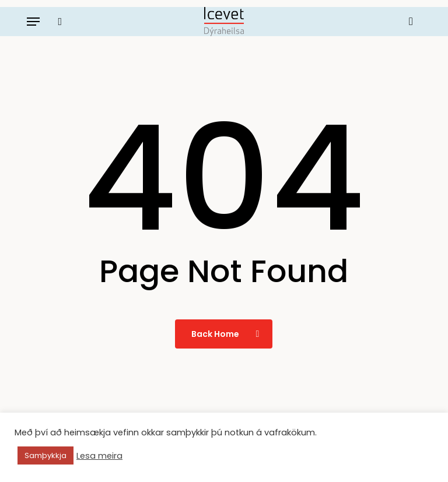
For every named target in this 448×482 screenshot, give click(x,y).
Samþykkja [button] (45, 455)
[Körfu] (408, 22)
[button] (33, 22)
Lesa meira (99, 456)
